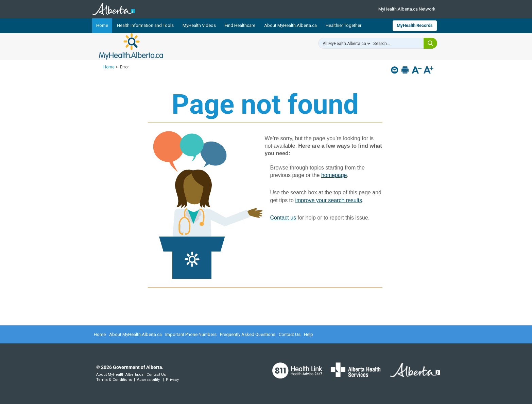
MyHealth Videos (199, 25)
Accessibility (148, 380)
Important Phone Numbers (191, 334)
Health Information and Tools (145, 25)
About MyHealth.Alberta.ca (290, 25)
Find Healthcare (240, 25)
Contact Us (290, 334)
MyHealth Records (415, 25)
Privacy (172, 380)
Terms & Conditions (114, 380)
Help (308, 334)
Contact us (283, 218)
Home (102, 25)
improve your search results (329, 200)
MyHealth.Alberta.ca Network (407, 9)
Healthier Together (344, 25)
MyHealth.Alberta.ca (131, 46)
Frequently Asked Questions (248, 334)
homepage (334, 175)
